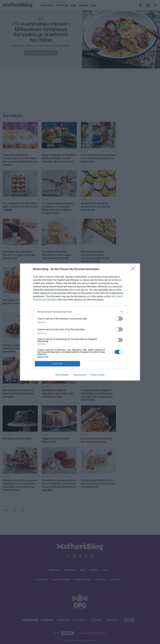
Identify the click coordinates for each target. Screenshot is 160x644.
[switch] (119, 319)
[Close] (134, 269)
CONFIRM (57, 364)
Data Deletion (62, 375)
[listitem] (80, 312)
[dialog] (80, 322)
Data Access (80, 375)
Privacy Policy (98, 375)
